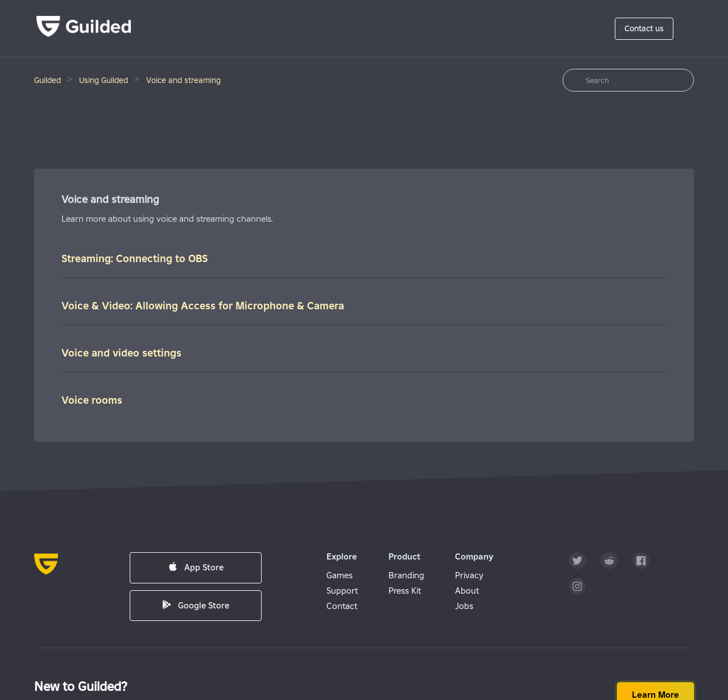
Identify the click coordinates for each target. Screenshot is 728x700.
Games (340, 575)
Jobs (464, 606)
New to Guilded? (81, 686)
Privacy (469, 575)
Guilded (47, 80)
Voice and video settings (121, 353)
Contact (342, 606)
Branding (406, 575)
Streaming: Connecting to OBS (135, 258)
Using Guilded (104, 80)
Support (342, 591)
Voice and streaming (183, 80)
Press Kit (405, 591)
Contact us (644, 28)
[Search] (628, 80)
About (467, 591)
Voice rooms (92, 400)
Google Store (196, 605)
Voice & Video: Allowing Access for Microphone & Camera (203, 306)
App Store (196, 567)
